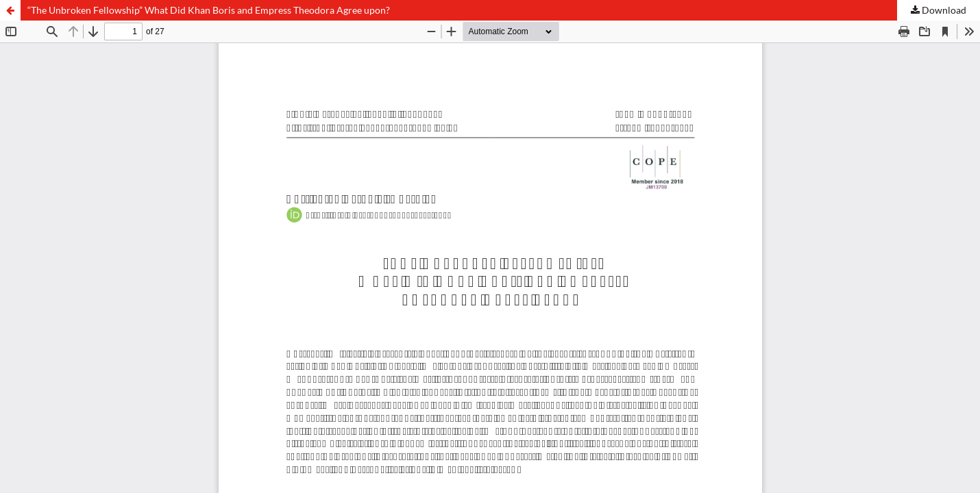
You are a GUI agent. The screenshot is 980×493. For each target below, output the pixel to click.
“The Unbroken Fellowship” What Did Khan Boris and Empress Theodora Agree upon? (209, 10)
